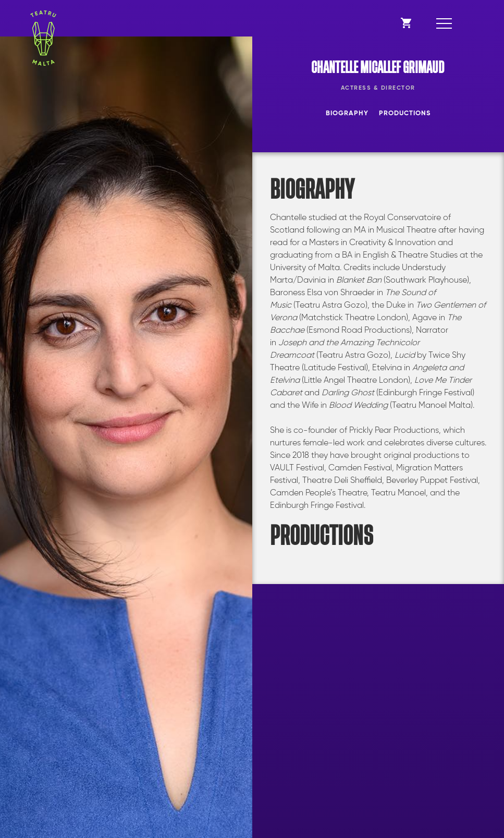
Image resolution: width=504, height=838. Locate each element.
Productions (405, 113)
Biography (347, 113)
